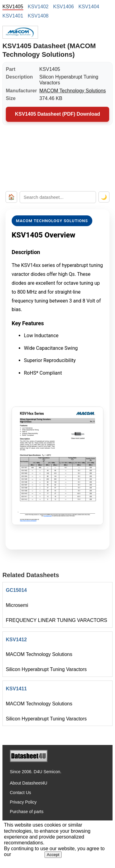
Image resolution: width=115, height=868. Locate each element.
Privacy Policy (23, 802)
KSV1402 (38, 7)
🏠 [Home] (11, 197)
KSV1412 (16, 640)
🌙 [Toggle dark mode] (104, 197)
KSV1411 (16, 689)
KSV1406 (63, 7)
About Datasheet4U (29, 783)
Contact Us (20, 793)
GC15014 (16, 590)
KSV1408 (38, 16)
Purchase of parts (27, 812)
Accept (53, 855)
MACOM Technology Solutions (73, 91)
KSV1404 (89, 7)
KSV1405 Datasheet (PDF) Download (57, 114)
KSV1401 (13, 16)
